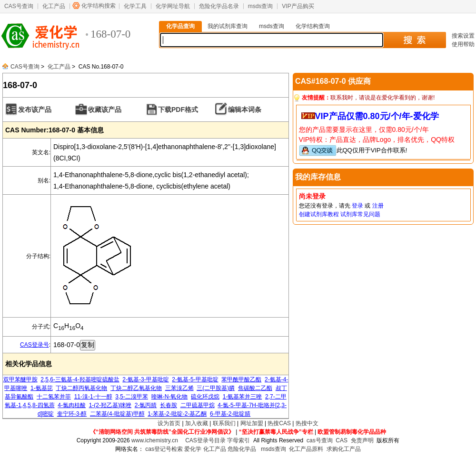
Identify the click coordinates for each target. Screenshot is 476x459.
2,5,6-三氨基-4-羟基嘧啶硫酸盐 (80, 379)
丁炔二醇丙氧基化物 (81, 388)
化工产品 (54, 6)
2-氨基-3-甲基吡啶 (145, 379)
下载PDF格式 (178, 110)
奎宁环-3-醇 (72, 414)
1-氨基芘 (42, 388)
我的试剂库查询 (228, 26)
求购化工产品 (344, 449)
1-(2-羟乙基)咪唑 (110, 405)
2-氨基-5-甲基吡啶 (195, 379)
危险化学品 (242, 449)
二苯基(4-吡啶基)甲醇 (117, 414)
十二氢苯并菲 (54, 397)
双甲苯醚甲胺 (20, 379)
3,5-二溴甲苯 (132, 397)
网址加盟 (252, 423)
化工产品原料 (306, 449)
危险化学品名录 (219, 6)
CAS (342, 440)
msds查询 (261, 6)
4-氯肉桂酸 (72, 405)
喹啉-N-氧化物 (170, 397)
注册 (378, 206)
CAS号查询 (19, 6)
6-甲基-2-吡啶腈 (230, 414)
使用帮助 (463, 44)
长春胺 (169, 405)
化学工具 (135, 6)
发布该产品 (35, 110)
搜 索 (414, 40)
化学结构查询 (313, 26)
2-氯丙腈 (146, 405)
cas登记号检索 (164, 449)
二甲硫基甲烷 (198, 405)
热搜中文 (307, 423)
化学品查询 (180, 26)
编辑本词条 (245, 110)
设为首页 (169, 423)
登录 (357, 206)
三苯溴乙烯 (179, 388)
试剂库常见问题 (360, 214)
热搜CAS (279, 423)
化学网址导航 (173, 6)
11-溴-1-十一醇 (93, 397)
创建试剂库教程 (319, 214)
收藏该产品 (105, 110)
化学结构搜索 (99, 6)
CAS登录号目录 (205, 440)
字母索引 (238, 440)
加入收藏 (197, 423)
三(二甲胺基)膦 (216, 388)
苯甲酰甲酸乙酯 (241, 379)
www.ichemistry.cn (155, 440)
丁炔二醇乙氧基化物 (136, 388)
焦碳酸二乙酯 (255, 388)
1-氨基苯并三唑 (243, 397)
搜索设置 (463, 36)
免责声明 (362, 440)
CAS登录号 (35, 345)
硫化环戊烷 (205, 397)
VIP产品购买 (298, 6)
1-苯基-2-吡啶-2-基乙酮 (177, 414)
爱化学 (193, 449)
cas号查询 (320, 440)
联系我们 (224, 423)
